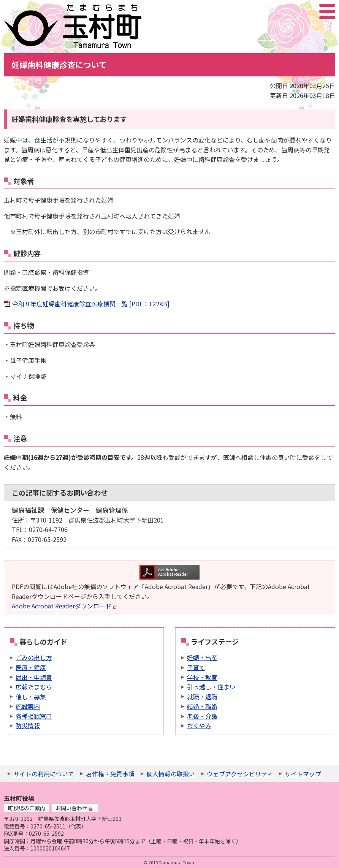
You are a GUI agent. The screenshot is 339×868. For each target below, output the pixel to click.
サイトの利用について (44, 774)
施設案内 (28, 706)
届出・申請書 (34, 677)
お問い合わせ (74, 808)
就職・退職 (202, 697)
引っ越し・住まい (211, 687)
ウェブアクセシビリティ (240, 774)
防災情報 (28, 725)
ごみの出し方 (34, 657)
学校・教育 (202, 677)
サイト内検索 (289, 11)
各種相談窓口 (34, 716)
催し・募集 (31, 697)
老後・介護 (202, 716)
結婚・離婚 (202, 706)
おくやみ (199, 725)
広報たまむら (34, 687)
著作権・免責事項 (110, 774)
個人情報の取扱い (171, 774)
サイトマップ (303, 774)
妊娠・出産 (202, 657)
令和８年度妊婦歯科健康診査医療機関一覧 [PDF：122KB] (91, 304)
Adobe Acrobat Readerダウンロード (65, 606)
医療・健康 (31, 667)
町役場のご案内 (27, 808)
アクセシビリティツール (307, 11)
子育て (196, 667)
